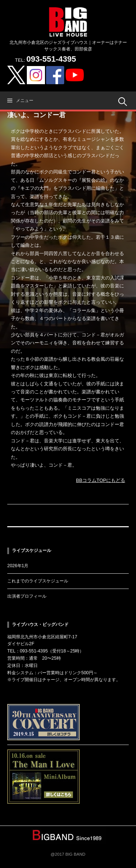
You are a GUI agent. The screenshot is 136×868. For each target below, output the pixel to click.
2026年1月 (18, 566)
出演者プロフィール (27, 596)
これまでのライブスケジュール (38, 581)
